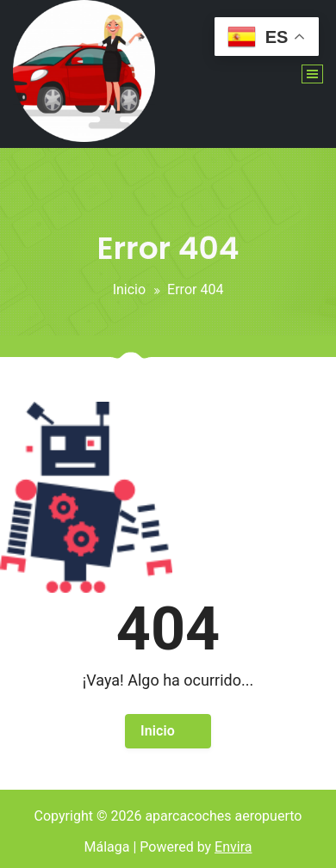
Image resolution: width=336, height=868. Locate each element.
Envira (233, 847)
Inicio (129, 289)
